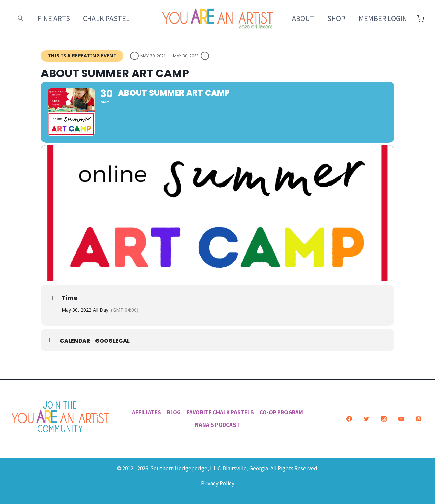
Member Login (383, 18)
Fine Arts (54, 18)
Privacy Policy (218, 483)
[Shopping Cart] (421, 19)
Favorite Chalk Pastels (220, 412)
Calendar (75, 341)
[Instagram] (384, 419)
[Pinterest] (418, 419)
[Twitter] (366, 419)
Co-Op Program (281, 412)
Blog (174, 412)
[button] (21, 19)
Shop (336, 18)
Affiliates (146, 412)
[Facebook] (349, 419)
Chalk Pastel (106, 18)
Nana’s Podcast (217, 425)
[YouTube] (401, 419)
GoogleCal (112, 341)
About (303, 18)
